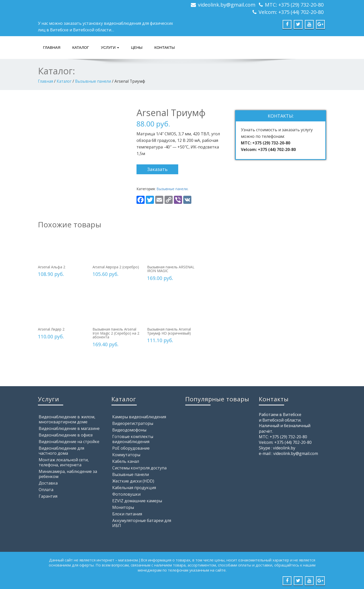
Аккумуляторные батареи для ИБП (142, 523)
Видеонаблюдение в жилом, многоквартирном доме (67, 419)
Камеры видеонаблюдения (139, 417)
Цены (137, 47)
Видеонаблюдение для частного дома (61, 451)
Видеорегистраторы (133, 423)
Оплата (46, 490)
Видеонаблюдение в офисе (66, 435)
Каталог (81, 47)
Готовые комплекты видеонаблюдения (133, 439)
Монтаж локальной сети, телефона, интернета (64, 462)
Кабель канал (126, 461)
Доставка (48, 483)
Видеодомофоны (129, 430)
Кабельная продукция (134, 488)
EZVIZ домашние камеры (137, 501)
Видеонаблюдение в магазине (69, 428)
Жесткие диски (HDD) (133, 481)
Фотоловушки (126, 494)
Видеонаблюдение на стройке (69, 442)
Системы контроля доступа (139, 468)
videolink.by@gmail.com (227, 5)
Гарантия (48, 496)
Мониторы (123, 507)
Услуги (110, 47)
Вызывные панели (93, 81)
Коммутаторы (126, 455)
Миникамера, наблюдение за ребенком (68, 474)
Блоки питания (127, 514)
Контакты (165, 47)
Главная (52, 47)
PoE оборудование (131, 448)
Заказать (157, 169)
